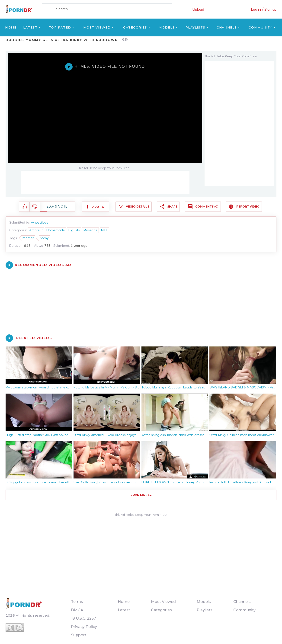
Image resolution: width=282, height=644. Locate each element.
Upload (198, 9)
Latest (30, 27)
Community (260, 27)
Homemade (56, 230)
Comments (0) (207, 207)
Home (11, 27)
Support (79, 635)
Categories (135, 27)
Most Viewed (97, 27)
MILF (104, 230)
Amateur (36, 230)
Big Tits (74, 230)
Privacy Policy (84, 627)
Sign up (270, 9)
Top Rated (60, 27)
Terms (77, 602)
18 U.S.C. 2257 (83, 618)
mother (28, 238)
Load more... (141, 495)
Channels (227, 27)
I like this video (24, 207)
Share (172, 207)
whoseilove (40, 222)
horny (44, 238)
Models (167, 27)
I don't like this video (35, 207)
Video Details (138, 207)
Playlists (195, 27)
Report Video (248, 207)
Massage (90, 230)
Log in (256, 9)
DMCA (77, 610)
